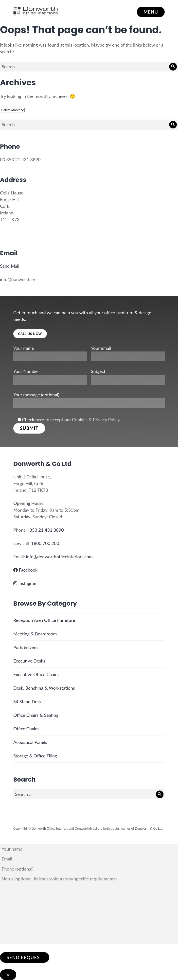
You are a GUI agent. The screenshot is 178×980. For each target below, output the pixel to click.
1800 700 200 (45, 543)
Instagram (25, 583)
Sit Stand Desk (27, 701)
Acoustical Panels (30, 742)
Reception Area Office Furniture (44, 620)
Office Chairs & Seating (36, 715)
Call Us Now (30, 334)
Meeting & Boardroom (35, 634)
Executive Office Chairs (36, 674)
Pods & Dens (26, 647)
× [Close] (8, 975)
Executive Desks (29, 661)
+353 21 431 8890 (45, 530)
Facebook (25, 570)
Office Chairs (26, 729)
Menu (151, 12)
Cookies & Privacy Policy (96, 420)
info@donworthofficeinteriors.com (59, 557)
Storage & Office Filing (35, 756)
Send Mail (10, 266)
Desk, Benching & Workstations (44, 688)
